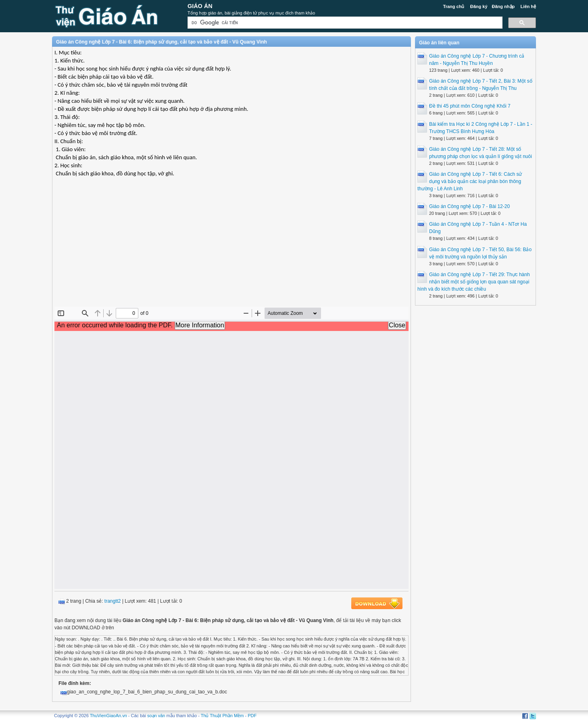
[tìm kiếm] (344, 23)
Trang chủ (454, 6)
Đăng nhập (504, 6)
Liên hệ (528, 6)
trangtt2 (113, 601)
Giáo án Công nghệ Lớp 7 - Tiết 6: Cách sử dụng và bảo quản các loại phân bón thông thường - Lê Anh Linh (470, 181)
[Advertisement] (231, 248)
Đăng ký (479, 6)
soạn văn (156, 716)
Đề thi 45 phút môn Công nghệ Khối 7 (470, 106)
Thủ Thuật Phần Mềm (222, 716)
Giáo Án (200, 6)
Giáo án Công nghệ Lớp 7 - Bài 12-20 (469, 206)
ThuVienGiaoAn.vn (108, 716)
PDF (252, 716)
